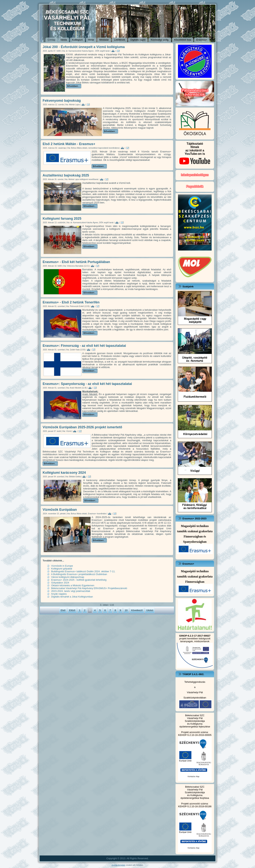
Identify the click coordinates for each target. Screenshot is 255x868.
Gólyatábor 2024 (60, 583)
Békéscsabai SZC (195, 715)
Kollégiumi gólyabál (62, 569)
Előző (72, 610)
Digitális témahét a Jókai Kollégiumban (72, 597)
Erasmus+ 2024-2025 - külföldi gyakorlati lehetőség (79, 580)
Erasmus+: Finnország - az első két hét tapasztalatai (84, 346)
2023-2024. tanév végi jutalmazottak (71, 591)
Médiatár (104, 40)
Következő (137, 610)
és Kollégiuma (195, 724)
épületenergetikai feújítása (195, 798)
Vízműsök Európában (60, 510)
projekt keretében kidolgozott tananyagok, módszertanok (195, 639)
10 (126, 610)
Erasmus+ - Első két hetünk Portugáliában (76, 262)
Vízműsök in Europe (62, 566)
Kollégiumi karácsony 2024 (64, 473)
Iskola (64, 40)
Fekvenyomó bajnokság (62, 101)
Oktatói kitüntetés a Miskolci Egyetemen (73, 585)
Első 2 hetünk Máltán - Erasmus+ (69, 144)
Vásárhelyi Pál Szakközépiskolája (195, 720)
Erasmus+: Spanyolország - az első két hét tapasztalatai (87, 384)
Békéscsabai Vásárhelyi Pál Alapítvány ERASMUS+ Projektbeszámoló (89, 588)
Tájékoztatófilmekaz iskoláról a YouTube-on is (195, 155)
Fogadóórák (195, 186)
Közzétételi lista (183, 40)
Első (63, 610)
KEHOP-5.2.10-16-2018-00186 (195, 806)
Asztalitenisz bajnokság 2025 (66, 175)
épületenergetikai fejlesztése (195, 727)
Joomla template (118, 865)
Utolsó (150, 610)
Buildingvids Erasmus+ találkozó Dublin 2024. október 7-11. (83, 571)
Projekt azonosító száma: (195, 732)
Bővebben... (74, 86)
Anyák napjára (59, 594)
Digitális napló (138, 40)
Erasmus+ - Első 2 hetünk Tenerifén (71, 302)
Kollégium (77, 40)
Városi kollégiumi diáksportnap (68, 577)
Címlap (52, 40)
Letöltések (120, 40)
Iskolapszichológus (195, 175)
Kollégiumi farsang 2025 (62, 219)
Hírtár (91, 40)
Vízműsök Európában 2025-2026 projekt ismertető (82, 427)
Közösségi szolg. (160, 40)
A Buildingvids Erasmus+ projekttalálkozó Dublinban (79, 574)
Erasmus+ (202, 40)
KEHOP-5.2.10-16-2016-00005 (195, 735)
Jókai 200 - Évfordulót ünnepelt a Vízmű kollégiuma (84, 47)
